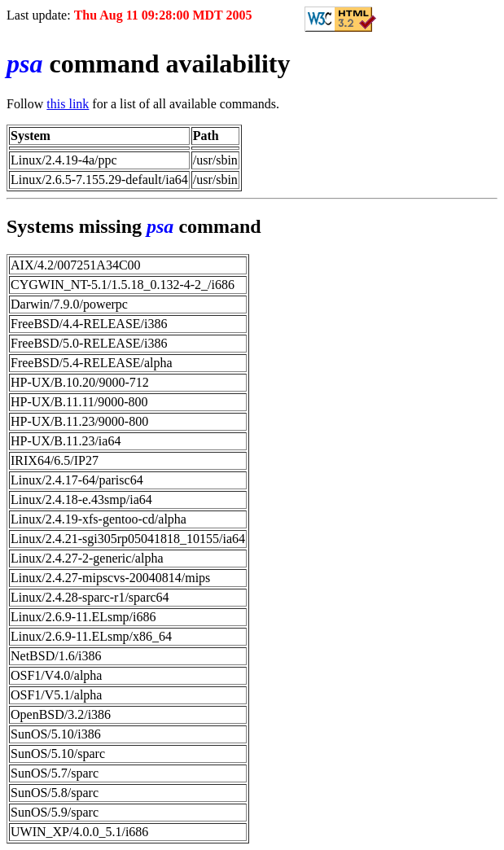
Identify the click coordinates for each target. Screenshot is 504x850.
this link (68, 104)
